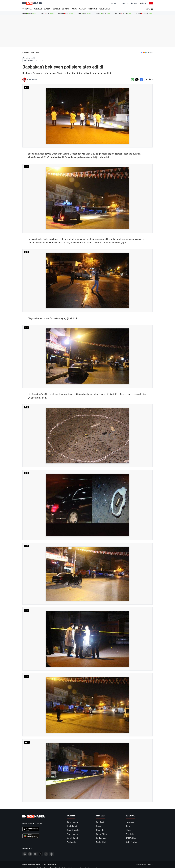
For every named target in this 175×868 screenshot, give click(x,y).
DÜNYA (74, 9)
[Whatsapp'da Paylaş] (132, 80)
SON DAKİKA (27, 9)
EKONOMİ (56, 9)
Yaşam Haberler (72, 834)
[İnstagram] (46, 854)
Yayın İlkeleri (130, 834)
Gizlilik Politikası (131, 842)
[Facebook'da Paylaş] (141, 80)
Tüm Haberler (71, 842)
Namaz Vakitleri (102, 834)
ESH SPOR (66, 9)
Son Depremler (101, 838)
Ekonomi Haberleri (73, 830)
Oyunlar (99, 826)
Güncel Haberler (72, 822)
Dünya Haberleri (72, 838)
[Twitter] (41, 854)
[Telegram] (30, 854)
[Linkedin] (25, 854)
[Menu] (149, 9)
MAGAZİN (83, 9)
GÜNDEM (47, 9)
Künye (128, 826)
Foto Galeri (35, 53)
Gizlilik (150, 865)
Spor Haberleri (72, 826)
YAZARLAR (38, 9)
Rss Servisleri (101, 842)
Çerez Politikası (141, 865)
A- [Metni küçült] (147, 79)
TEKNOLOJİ (93, 9)
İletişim (128, 830)
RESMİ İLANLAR (105, 9)
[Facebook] (51, 854)
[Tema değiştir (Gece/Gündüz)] (134, 3)
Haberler (25, 53)
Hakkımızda (130, 822)
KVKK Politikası (131, 838)
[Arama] (113, 3)
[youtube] (35, 854)
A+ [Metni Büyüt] (150, 79)
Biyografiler (100, 830)
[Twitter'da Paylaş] (137, 80)
